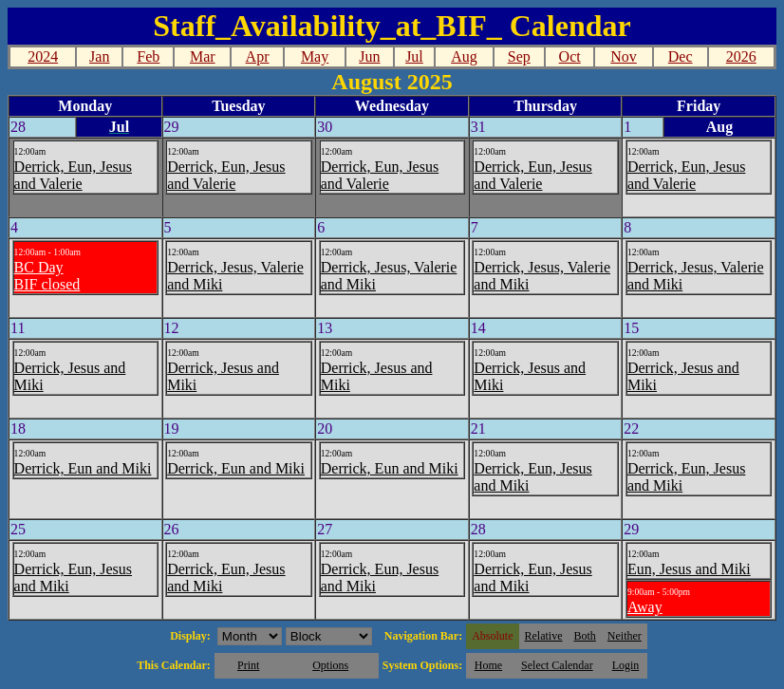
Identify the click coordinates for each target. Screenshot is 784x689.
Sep (519, 56)
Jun (369, 56)
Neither (625, 636)
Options (330, 665)
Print (248, 665)
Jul (414, 56)
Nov (624, 56)
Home (488, 665)
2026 (741, 56)
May (315, 56)
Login (626, 665)
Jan (99, 56)
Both (585, 636)
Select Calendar (557, 665)
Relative (544, 636)
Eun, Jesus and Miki (689, 569)
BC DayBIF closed (47, 276)
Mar (203, 56)
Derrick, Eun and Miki (83, 468)
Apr (258, 56)
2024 (43, 56)
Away (645, 607)
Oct (570, 56)
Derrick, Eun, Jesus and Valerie (73, 175)
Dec (681, 56)
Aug (464, 56)
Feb (148, 56)
